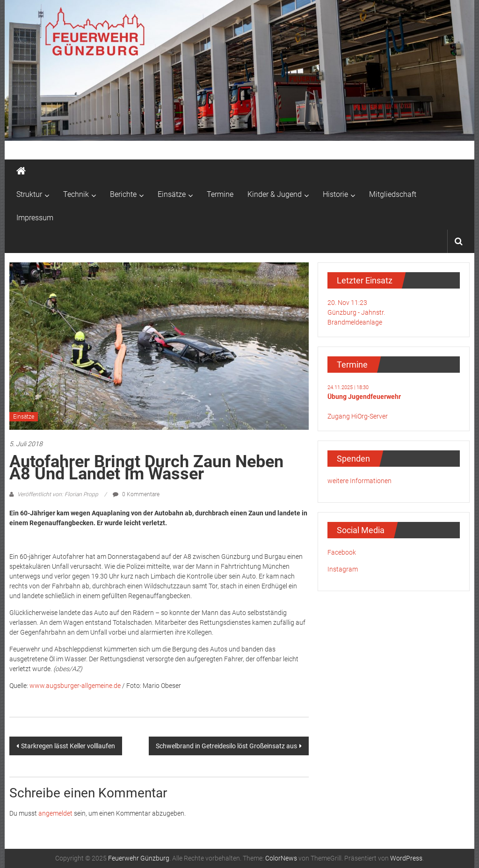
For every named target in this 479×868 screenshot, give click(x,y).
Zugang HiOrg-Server (358, 416)
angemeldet (55, 813)
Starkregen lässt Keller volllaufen (68, 746)
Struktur (29, 194)
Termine (220, 194)
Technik (76, 194)
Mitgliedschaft (393, 194)
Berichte (123, 194)
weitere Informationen (359, 481)
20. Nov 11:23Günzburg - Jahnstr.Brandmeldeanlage (356, 312)
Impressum (35, 218)
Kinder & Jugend (275, 194)
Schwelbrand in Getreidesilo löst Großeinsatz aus (226, 746)
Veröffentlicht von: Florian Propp (58, 494)
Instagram (343, 569)
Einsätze (172, 194)
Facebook (342, 552)
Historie (335, 194)
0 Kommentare (136, 494)
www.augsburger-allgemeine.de (75, 686)
